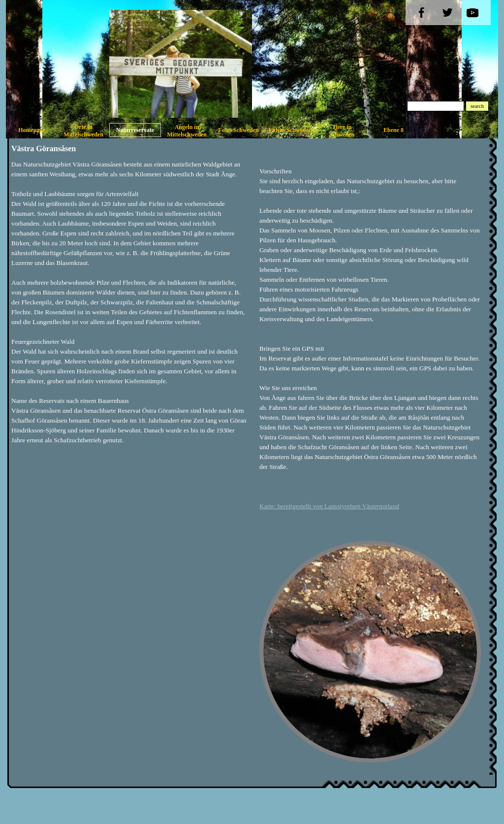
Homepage (32, 130)
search (477, 106)
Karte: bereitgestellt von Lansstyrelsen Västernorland (329, 506)
